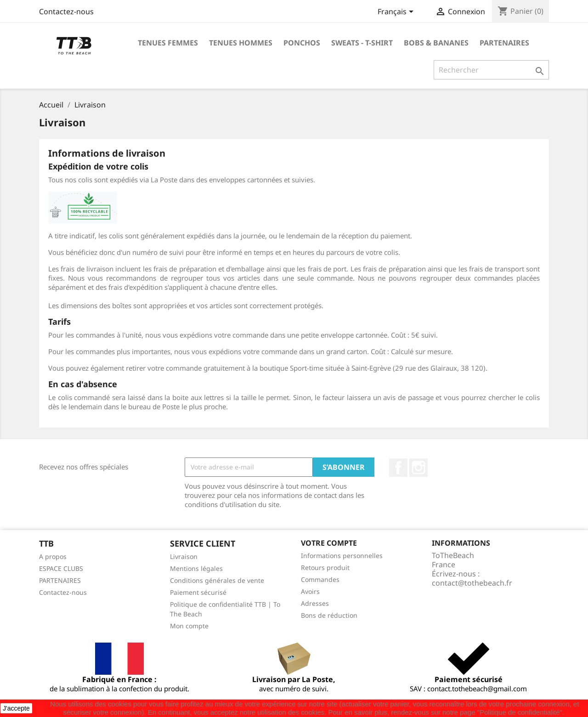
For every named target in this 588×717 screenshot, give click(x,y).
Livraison (184, 556)
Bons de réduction (329, 615)
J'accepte (16, 708)
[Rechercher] (491, 70)
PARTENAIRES (504, 43)
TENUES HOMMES (241, 43)
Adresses (315, 603)
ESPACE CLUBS (61, 568)
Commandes (320, 579)
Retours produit (325, 567)
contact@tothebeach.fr (472, 583)
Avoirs (310, 591)
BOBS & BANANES (436, 43)
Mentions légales (196, 568)
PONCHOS (302, 43)
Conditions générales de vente (217, 580)
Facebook (398, 468)
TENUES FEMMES (168, 43)
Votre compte (329, 543)
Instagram (418, 468)
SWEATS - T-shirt (362, 43)
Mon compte (189, 626)
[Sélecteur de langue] (397, 12)
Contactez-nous (66, 11)
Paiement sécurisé (198, 592)
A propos (53, 556)
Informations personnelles (342, 556)
